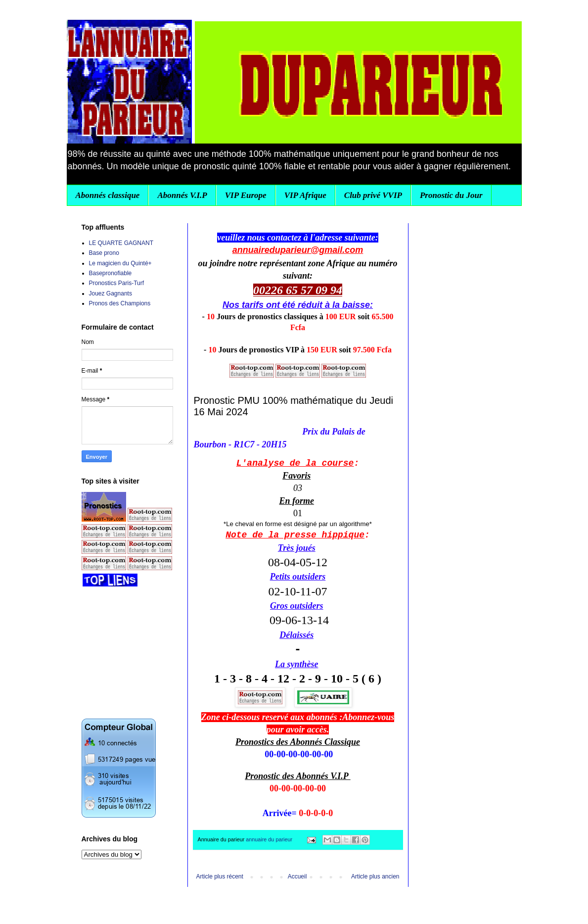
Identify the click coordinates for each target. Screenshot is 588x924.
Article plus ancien (375, 876)
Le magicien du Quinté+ (120, 263)
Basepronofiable (111, 273)
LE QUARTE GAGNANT (121, 243)
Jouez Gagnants (111, 293)
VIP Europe (246, 195)
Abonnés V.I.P (182, 195)
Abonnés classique (108, 195)
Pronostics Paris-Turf (117, 283)
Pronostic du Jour (451, 195)
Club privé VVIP (373, 195)
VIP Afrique (305, 195)
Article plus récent (220, 876)
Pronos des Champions (120, 303)
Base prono (104, 253)
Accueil (297, 876)
